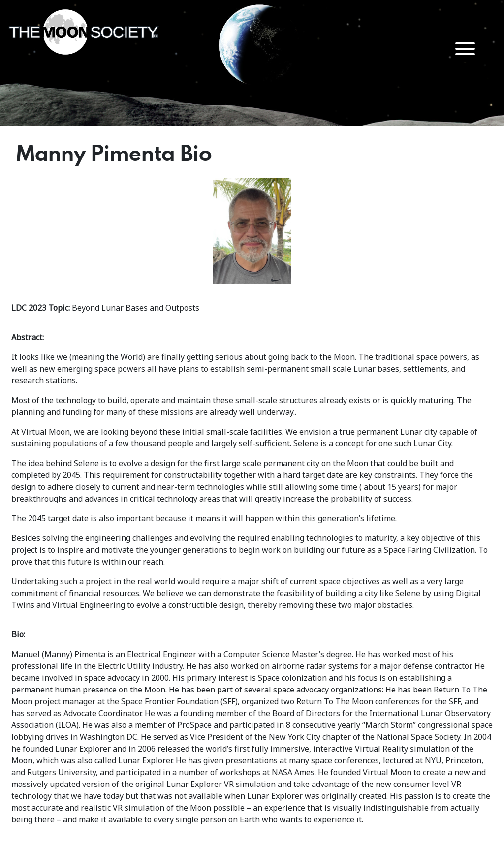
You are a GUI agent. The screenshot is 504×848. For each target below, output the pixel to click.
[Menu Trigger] (465, 48)
